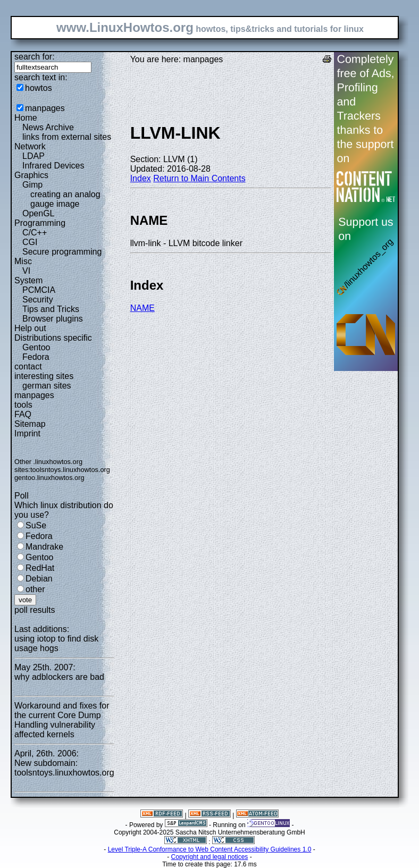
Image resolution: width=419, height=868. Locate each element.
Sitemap (30, 424)
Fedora (36, 357)
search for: (35, 57)
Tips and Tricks (51, 309)
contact (28, 366)
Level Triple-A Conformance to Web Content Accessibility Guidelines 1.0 (210, 849)
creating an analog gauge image (65, 199)
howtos (39, 88)
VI (26, 271)
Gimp (32, 185)
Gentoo (36, 347)
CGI (30, 242)
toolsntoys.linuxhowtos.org (70, 470)
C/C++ (35, 233)
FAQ (23, 414)
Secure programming (62, 252)
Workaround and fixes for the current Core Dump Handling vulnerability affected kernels (62, 720)
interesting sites (44, 376)
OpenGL (38, 213)
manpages (45, 108)
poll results (35, 610)
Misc (23, 261)
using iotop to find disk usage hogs (56, 643)
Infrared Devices (53, 166)
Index (141, 178)
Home (26, 118)
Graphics (31, 175)
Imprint (27, 433)
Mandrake (44, 547)
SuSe (36, 525)
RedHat (40, 568)
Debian (39, 579)
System (28, 280)
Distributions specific (53, 338)
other (35, 589)
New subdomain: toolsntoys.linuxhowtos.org (64, 768)
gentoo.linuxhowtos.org (49, 478)
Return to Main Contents (199, 178)
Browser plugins (53, 319)
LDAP (33, 156)
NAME (143, 308)
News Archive (48, 127)
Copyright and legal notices (210, 857)
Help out (30, 328)
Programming (40, 223)
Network (30, 146)
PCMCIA (39, 290)
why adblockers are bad (59, 677)
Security (38, 300)
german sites (47, 386)
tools (23, 405)
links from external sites (67, 137)
